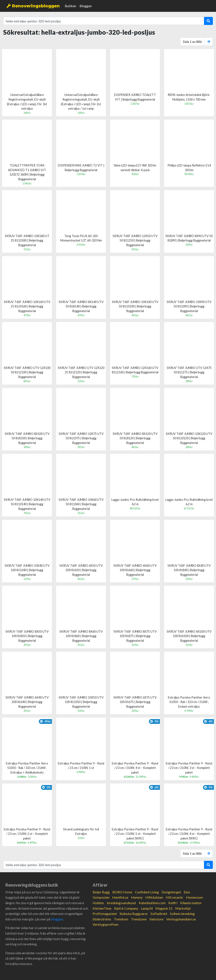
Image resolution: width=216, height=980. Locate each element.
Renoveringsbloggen (33, 6)
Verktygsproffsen (105, 924)
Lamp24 (147, 908)
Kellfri (173, 903)
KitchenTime (102, 908)
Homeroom (194, 897)
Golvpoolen (101, 897)
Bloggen (86, 6)
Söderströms (102, 919)
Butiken (70, 6)
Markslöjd (183, 908)
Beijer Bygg (101, 892)
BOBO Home (122, 892)
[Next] (209, 42)
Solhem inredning (182, 914)
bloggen (57, 919)
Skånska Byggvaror (134, 914)
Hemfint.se (120, 897)
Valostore (156, 919)
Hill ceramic (175, 897)
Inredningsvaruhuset (121, 903)
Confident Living (147, 892)
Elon (187, 892)
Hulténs (98, 903)
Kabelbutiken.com (152, 903)
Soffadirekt (159, 914)
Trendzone (139, 919)
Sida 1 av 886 (192, 42)
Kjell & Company (126, 908)
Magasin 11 (164, 908)
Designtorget (171, 892)
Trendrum (121, 919)
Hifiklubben (154, 897)
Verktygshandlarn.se (181, 919)
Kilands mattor (191, 903)
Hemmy (137, 897)
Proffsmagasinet (105, 914)
